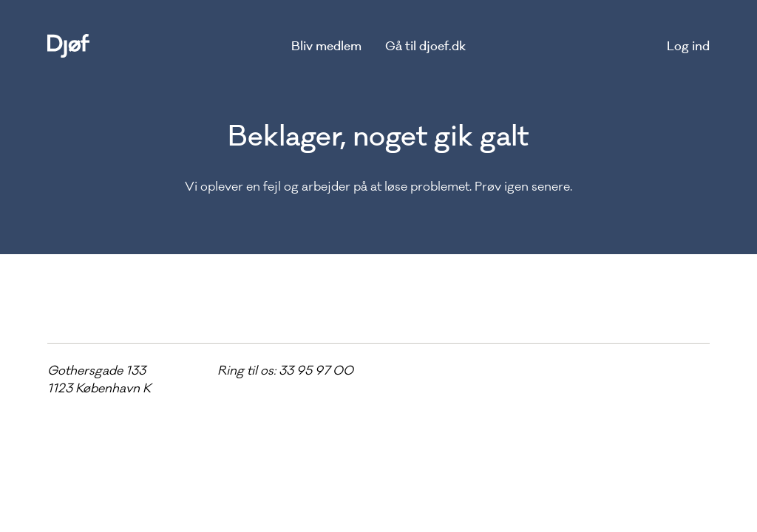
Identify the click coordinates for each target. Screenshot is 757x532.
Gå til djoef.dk (425, 46)
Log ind (688, 46)
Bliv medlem (326, 46)
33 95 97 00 (316, 370)
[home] (68, 46)
